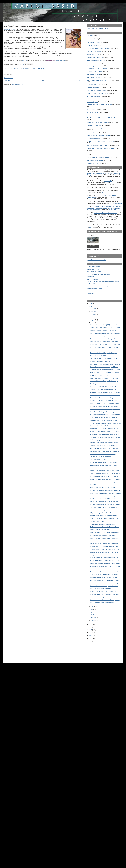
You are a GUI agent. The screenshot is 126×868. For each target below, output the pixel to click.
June (92, 606)
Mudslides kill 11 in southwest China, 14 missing (104, 420)
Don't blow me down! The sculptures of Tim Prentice (102, 118)
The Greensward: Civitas (94, 272)
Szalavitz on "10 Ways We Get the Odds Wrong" (101, 141)
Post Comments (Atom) (18, 84)
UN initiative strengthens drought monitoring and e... (105, 496)
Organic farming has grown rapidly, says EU (102, 339)
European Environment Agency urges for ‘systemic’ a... (105, 490)
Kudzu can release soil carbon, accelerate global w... (105, 600)
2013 (91, 624)
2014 (91, 306)
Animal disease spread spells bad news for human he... (106, 423)
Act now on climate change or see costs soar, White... (105, 336)
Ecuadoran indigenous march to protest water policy (105, 594)
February (93, 618)
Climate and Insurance (93, 291)
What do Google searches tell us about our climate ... (105, 448)
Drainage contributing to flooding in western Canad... (105, 547)
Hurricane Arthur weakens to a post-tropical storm (104, 586)
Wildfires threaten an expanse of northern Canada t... (105, 479)
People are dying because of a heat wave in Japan (104, 347)
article (91, 228)
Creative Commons (50, 60)
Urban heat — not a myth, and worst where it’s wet (104, 510)
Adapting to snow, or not (94, 125)
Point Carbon (91, 294)
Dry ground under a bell (94, 96)
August (93, 320)
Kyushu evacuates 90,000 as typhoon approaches (104, 538)
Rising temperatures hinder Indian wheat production (105, 372)
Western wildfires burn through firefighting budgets (104, 381)
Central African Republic (17, 68)
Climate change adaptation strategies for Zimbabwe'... (105, 580)
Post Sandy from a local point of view (97, 93)
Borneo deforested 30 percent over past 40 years (104, 462)
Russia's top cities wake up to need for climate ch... (104, 476)
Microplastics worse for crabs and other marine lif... (104, 429)
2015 (91, 304)
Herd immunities (92, 39)
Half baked (90, 36)
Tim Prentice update (93, 112)
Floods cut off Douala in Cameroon (100, 530)
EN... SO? (93, 485)
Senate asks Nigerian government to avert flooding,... (105, 544)
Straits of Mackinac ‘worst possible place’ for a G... (104, 488)
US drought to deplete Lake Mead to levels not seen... (105, 533)
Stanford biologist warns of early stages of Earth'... (104, 367)
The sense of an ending (94, 77)
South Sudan (41, 68)
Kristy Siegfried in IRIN (10, 29)
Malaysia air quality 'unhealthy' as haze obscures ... (105, 330)
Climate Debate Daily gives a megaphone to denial (101, 149)
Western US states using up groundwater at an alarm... (106, 370)
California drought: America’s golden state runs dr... (105, 569)
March (93, 615)
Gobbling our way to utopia (95, 72)
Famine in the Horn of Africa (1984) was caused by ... (105, 325)
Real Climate (91, 296)
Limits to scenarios (92, 133)
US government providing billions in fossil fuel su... (104, 513)
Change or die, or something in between (98, 158)
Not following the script (93, 42)
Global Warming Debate (94, 267)
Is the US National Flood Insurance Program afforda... (105, 409)
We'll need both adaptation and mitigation (99, 135)
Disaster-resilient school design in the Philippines (104, 353)
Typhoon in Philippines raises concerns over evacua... (105, 446)
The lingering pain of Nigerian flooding (101, 457)
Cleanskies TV (108, 181)
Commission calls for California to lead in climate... (104, 350)
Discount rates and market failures (97, 90)
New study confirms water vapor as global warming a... (105, 344)
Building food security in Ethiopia (99, 375)
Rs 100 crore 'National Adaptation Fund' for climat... (105, 527)
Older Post (78, 81)
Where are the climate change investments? (99, 80)
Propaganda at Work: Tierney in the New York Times (102, 153)
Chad (26, 68)
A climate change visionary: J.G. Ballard (98, 146)
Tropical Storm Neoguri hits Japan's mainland (103, 524)
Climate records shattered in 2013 (100, 460)
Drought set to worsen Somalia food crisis (102, 555)
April (92, 612)
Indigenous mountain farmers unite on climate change (105, 471)
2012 (91, 627)
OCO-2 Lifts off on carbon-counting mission (102, 603)
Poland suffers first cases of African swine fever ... (104, 387)
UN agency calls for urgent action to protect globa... (105, 342)
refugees (34, 68)
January (93, 620)
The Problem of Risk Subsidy (95, 160)
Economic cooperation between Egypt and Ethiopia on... (106, 493)
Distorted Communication (94, 163)
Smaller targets (91, 66)
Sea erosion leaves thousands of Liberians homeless (105, 415)
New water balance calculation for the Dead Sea (104, 401)
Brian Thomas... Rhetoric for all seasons (98, 28)
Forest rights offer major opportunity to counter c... (104, 378)
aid (9, 68)
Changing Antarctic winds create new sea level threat (105, 566)
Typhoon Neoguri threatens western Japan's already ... (105, 549)
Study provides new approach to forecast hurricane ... (105, 507)
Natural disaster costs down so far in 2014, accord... (105, 541)
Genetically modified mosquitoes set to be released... (105, 392)
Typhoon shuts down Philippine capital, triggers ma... (105, 482)
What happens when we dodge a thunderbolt (100, 105)
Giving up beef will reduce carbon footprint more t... (104, 417)
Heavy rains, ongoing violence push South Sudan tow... (106, 563)
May (92, 609)
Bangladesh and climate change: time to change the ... (105, 572)
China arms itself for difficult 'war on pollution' (103, 535)
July (92, 323)
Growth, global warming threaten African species (104, 384)
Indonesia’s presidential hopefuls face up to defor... (104, 577)
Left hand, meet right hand (94, 52)
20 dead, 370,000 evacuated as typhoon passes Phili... (105, 474)
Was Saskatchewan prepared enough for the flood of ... (106, 597)
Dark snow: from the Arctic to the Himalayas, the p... (105, 583)
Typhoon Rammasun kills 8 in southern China (103, 454)
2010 (91, 633)
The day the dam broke (94, 74)
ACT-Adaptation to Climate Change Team (99, 274)
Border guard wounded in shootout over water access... (106, 504)
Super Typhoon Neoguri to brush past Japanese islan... (106, 561)
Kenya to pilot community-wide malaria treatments (104, 443)
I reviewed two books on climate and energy (106, 213)
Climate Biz (112, 210)
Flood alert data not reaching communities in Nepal (104, 403)
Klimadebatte (91, 277)
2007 (91, 641)
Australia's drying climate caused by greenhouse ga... (105, 440)
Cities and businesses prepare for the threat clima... (105, 518)
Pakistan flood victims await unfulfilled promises (103, 499)
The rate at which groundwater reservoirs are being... (105, 437)
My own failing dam (93, 102)
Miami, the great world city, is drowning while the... (104, 516)
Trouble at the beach (93, 54)
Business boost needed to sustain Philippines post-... (105, 558)
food (30, 68)
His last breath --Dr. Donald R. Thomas (98, 122)
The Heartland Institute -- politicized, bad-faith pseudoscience (104, 128)
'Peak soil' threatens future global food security (103, 468)
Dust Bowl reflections (93, 85)
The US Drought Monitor (97, 521)
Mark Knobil (25, 60)
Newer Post (7, 81)
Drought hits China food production (100, 361)
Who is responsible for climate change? (101, 589)
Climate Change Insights (94, 269)
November (94, 311)
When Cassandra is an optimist (96, 60)
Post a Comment (9, 78)
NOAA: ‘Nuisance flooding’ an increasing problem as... (105, 333)
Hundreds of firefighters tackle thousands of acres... (105, 426)
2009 (91, 635)
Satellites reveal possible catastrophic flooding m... (104, 552)
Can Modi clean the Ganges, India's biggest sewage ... (105, 398)
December (94, 309)
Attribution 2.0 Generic (60, 60)
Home (43, 81)
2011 (91, 630)
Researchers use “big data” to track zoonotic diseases (105, 451)
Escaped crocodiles (93, 63)
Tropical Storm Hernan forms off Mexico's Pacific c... (105, 358)
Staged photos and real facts (95, 57)
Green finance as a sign (94, 138)
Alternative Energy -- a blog (95, 289)
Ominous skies (91, 109)
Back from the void (92, 99)
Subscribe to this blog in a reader (97, 260)
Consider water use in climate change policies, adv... (105, 575)
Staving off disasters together (98, 356)
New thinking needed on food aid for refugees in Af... (105, 502)
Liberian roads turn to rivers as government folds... (104, 591)
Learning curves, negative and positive (98, 69)
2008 (91, 638)
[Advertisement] (96, 651)
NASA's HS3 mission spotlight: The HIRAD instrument (105, 406)
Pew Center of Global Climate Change (98, 286)
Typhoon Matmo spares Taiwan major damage (103, 389)
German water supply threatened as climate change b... (106, 328)
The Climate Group (92, 279)
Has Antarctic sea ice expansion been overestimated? (105, 395)
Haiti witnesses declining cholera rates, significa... (104, 412)
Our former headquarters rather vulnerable (99, 115)
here (102, 192)
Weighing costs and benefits (95, 88)
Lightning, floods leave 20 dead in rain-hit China (104, 465)
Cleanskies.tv (118, 203)
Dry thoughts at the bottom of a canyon (98, 49)
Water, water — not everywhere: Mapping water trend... (106, 364)
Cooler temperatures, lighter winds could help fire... (104, 434)
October (93, 314)
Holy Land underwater (93, 45)
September (94, 317)
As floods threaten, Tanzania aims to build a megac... (105, 432)
